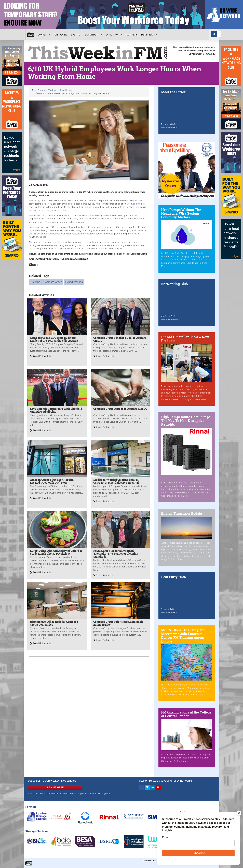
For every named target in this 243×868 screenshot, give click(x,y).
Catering (35, 282)
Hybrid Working (74, 282)
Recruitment (93, 35)
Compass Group (53, 282)
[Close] (239, 813)
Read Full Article (41, 356)
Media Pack (149, 35)
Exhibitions (114, 35)
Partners (132, 35)
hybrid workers (138, 204)
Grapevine (61, 35)
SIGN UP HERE (55, 788)
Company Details (152, 861)
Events (76, 35)
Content (44, 35)
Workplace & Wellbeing (60, 90)
